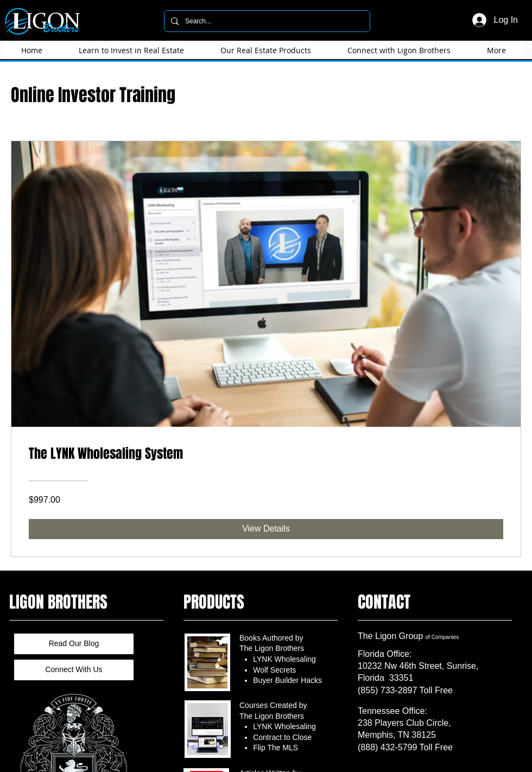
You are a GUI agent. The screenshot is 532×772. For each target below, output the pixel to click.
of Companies (442, 637)
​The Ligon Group (392, 636)
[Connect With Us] (74, 670)
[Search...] (266, 21)
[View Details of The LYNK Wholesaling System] (266, 529)
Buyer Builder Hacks (287, 680)
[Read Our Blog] (74, 644)
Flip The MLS (275, 748)
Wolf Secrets (274, 670)
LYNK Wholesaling (284, 659)
